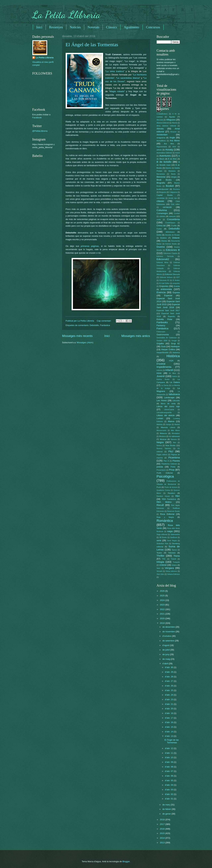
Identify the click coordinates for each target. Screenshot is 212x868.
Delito (159, 235)
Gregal (174, 341)
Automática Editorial (164, 153)
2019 (162, 623)
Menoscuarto (162, 430)
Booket (170, 186)
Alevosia (160, 120)
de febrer (167, 809)
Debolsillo (94, 325)
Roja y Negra (165, 517)
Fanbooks (162, 322)
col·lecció (167, 207)
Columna (162, 210)
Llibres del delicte (166, 415)
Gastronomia (163, 335)
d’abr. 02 (169, 794)
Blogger (126, 861)
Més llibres (175, 430)
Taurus (174, 550)
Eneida (177, 286)
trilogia (160, 562)
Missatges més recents (77, 336)
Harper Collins (168, 349)
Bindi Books (164, 180)
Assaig (169, 149)
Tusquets (176, 562)
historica (176, 353)
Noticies (75, 27)
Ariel (174, 147)
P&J (171, 451)
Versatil (159, 571)
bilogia (174, 177)
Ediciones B (173, 250)
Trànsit (173, 559)
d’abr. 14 (169, 732)
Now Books (170, 445)
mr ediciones (174, 436)
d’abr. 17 (169, 718)
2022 (162, 609)
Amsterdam (162, 135)
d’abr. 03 (169, 790)
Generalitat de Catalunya (167, 338)
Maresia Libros (168, 427)
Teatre (159, 553)
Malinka (160, 424)
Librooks (176, 401)
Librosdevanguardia (164, 413)
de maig (167, 659)
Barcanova (161, 174)
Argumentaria (162, 147)
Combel (177, 213)
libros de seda (168, 404)
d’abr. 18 (169, 713)
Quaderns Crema (163, 490)
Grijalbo (160, 343)
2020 (162, 618)
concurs (172, 216)
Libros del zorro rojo (168, 406)
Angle (172, 138)
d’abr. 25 (169, 690)
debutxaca (170, 232)
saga (170, 531)
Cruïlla (174, 226)
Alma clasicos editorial (166, 126)
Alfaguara (171, 120)
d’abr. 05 (169, 780)
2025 (162, 596)
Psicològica (165, 476)
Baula (173, 174)
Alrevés (160, 129)
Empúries (164, 286)
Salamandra (175, 534)
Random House (163, 496)
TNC (164, 559)
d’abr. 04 (169, 785)
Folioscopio (161, 332)
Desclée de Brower (172, 235)
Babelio (168, 168)
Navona (174, 439)
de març (167, 805)
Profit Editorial (165, 473)
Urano (174, 565)
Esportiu (171, 316)
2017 (162, 824)
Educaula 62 (164, 280)
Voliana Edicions (174, 574)
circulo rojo (173, 198)
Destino (163, 238)
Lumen (160, 418)
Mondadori (176, 433)
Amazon (173, 132)
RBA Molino (164, 502)
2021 (162, 614)
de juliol (166, 650)
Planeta (176, 461)
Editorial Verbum (166, 277)
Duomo (161, 247)
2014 (162, 838)
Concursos (153, 27)
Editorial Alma (162, 262)
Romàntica (165, 521)
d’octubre (167, 636)
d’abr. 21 (169, 704)
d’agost (166, 645)
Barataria (172, 171)
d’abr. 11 (169, 753)
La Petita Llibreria (66, 15)
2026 (162, 591)
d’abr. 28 (169, 677)
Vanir (159, 568)
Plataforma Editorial (169, 464)
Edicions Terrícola (165, 256)
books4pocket (163, 189)
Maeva (171, 421)
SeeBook (174, 537)
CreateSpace (170, 223)
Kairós (175, 376)
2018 (162, 820)
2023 (162, 605)
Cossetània (173, 219)
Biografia (161, 183)
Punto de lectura (171, 487)
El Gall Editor (164, 283)
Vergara (169, 568)
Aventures (165, 156)
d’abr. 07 (169, 771)
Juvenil (161, 376)
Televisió (172, 553)
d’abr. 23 (169, 699)
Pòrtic (173, 467)
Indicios (160, 370)
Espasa (176, 292)
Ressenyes (56, 27)
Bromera (176, 189)
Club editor (175, 204)
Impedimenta (164, 367)
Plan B (166, 461)
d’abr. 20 (169, 709)
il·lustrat (161, 364)
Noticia (159, 446)
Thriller (161, 556)
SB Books (163, 537)
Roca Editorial (167, 514)
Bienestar (161, 177)
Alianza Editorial (163, 123)
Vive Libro (160, 574)
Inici (39, 27)
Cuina (159, 229)
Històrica (173, 356)
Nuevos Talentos (164, 448)
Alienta (174, 123)
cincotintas (161, 198)
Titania (177, 556)
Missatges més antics (136, 336)
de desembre (169, 627)
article (159, 150)
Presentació (161, 470)
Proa (172, 470)
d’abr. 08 (169, 767)
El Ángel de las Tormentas (92, 44)
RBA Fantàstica (169, 499)
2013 (162, 843)
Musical (163, 439)
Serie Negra (172, 541)
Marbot (177, 424)
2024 (162, 600)
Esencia (161, 292)
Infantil (169, 370)
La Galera (175, 382)
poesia (160, 467)
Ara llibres (175, 141)
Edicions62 (163, 259)
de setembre (169, 641)
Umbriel (163, 565)
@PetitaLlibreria (40, 131)
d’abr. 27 (169, 681)
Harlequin (175, 346)
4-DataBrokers (162, 114)
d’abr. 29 (169, 672)
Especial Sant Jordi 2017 (168, 310)
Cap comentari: (104, 321)
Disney (164, 241)
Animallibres (161, 141)
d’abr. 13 (169, 736)
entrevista (166, 289)
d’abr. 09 (169, 762)
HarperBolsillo (163, 353)
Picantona (174, 457)
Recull (160, 505)
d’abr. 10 (169, 757)
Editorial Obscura (172, 274)
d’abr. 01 (169, 799)
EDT (178, 277)
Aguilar (172, 117)
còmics (162, 216)
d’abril (166, 664)
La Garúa (165, 385)
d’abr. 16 (169, 722)
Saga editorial (162, 534)
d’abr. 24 (169, 695)
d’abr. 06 (169, 776)
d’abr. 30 (169, 667)
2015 (162, 833)
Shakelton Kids (163, 544)
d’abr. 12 (169, 748)
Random (171, 493)
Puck (159, 487)
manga (168, 424)
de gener (167, 814)
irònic (159, 373)
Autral (178, 153)
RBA (178, 496)
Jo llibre (172, 373)
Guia (163, 346)
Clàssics (112, 27)
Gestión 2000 (162, 341)
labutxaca (174, 394)
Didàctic (176, 238)
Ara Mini (169, 144)
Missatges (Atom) (85, 342)
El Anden (176, 280)
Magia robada (117, 91)
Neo (175, 443)
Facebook (37, 118)
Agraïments (132, 27)
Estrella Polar (165, 319)
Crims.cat (161, 226)
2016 (162, 829)
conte (159, 220)
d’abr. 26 (169, 686)
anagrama (161, 138)
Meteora (163, 433)
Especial (168, 295)
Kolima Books (163, 379)
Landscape (169, 397)
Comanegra (162, 213)
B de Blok (172, 159)
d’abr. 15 (169, 727)
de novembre (169, 632)
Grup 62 (175, 343)
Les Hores (162, 400)
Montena (162, 436)
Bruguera (163, 192)
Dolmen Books (171, 244)
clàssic (160, 201)
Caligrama (173, 192)
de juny (166, 654)
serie (159, 540)
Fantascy (161, 325)
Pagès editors (162, 455)
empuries (176, 283)
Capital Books (165, 195)
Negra (160, 442)
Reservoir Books (173, 511)
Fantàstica (105, 325)
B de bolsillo (164, 162)
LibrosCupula (169, 410)
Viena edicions (171, 571)
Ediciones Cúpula (170, 253)
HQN (171, 361)
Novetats (93, 27)
